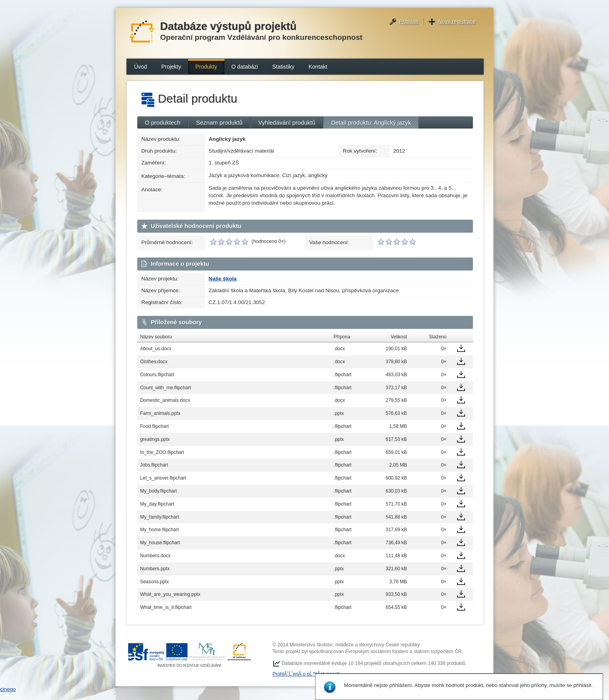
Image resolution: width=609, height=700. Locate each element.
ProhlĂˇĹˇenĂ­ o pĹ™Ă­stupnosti (306, 674)
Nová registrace (457, 21)
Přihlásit (409, 21)
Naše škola (223, 279)
